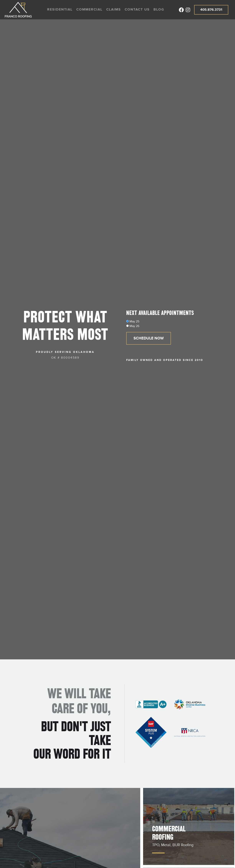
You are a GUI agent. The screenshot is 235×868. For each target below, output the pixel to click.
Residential (60, 10)
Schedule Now (149, 338)
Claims (114, 10)
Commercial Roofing (169, 833)
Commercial (89, 10)
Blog (159, 10)
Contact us (137, 10)
